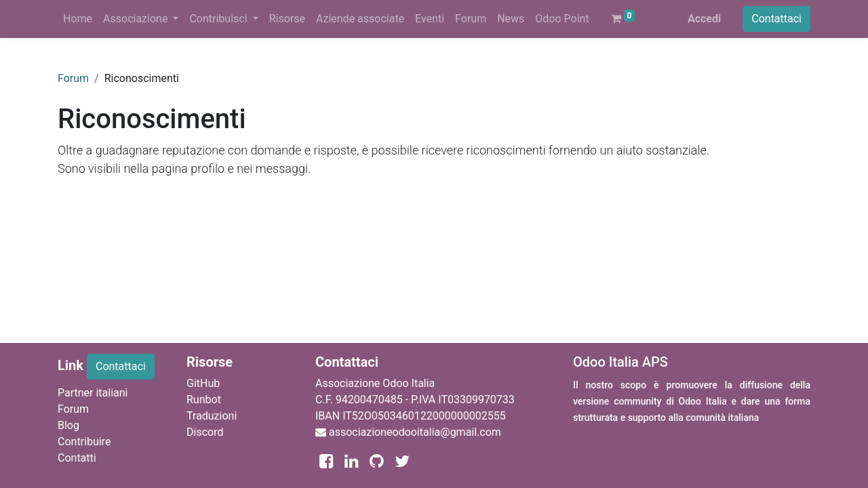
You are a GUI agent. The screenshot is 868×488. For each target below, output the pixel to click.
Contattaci (776, 19)
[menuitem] (78, 19)
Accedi (704, 19)
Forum (73, 78)
